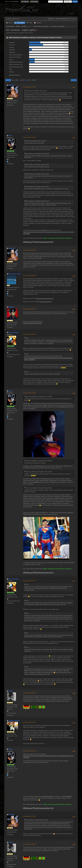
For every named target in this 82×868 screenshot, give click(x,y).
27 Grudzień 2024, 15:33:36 (29, 334)
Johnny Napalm (14, 721)
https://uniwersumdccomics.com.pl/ (45, 299)
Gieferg (11, 307)
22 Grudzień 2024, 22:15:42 (29, 87)
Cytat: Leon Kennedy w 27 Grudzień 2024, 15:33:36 (39, 397)
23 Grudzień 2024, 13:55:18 (29, 250)
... (20, 80)
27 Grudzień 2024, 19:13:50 (29, 693)
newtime (12, 85)
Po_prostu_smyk (14, 274)
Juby (43, 26)
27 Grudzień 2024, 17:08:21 (29, 581)
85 (33, 80)
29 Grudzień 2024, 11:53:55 (29, 751)
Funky (11, 691)
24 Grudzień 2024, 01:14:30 (29, 309)
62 (23, 80)
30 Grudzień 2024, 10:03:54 (29, 844)
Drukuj (74, 80)
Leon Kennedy (37, 26)
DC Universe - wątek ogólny (30, 85)
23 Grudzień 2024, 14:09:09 (29, 276)
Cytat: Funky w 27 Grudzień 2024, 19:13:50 (37, 820)
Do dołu (8, 80)
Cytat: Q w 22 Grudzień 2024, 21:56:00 (36, 141)
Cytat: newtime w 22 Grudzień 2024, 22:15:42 (37, 154)
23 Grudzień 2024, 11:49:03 (29, 137)
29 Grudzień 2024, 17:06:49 (29, 816)
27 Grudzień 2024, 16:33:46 (29, 393)
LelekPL (46, 26)
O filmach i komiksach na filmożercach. (33, 323)
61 (21, 80)
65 (30, 80)
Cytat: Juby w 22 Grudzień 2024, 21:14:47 (36, 91)
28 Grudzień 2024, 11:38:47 (29, 722)
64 (28, 80)
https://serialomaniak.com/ (45, 302)
